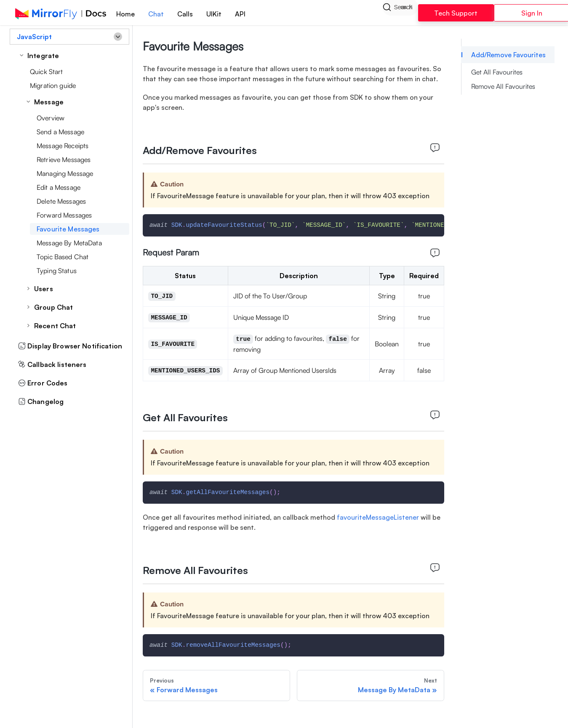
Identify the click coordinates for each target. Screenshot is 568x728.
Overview (51, 118)
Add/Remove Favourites (508, 55)
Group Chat (53, 307)
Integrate (43, 56)
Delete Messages (61, 201)
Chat (156, 14)
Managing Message (65, 173)
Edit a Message (59, 187)
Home (125, 14)
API (240, 14)
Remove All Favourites (503, 86)
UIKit (214, 14)
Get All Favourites (497, 72)
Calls (185, 14)
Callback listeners (52, 364)
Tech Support (456, 13)
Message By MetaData (69, 243)
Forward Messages (64, 215)
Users (44, 289)
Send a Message (60, 132)
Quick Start (47, 72)
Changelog (41, 401)
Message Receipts (63, 146)
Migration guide (53, 85)
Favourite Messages (68, 229)
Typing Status (57, 271)
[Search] (400, 13)
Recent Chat (55, 326)
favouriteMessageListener (379, 517)
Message (49, 102)
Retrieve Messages (64, 159)
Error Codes (43, 383)
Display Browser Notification (70, 346)
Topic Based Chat (63, 257)
